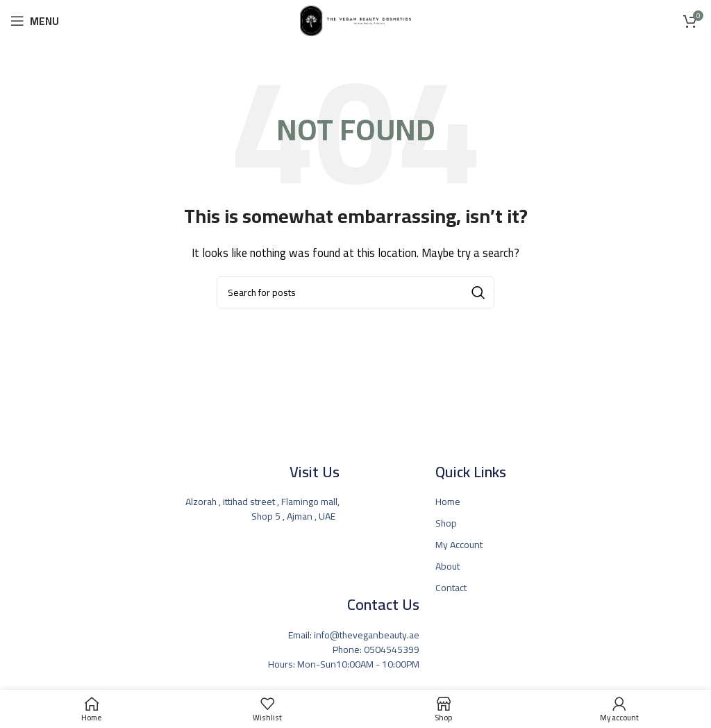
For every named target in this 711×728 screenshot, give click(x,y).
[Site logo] (355, 20)
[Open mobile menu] (35, 21)
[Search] (355, 292)
